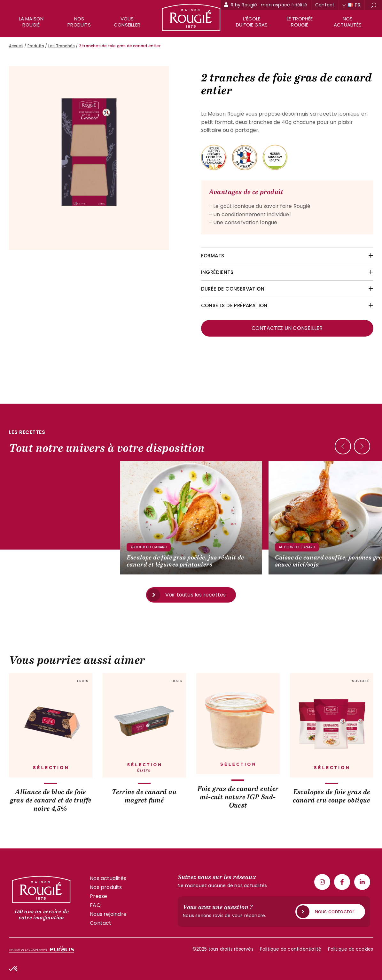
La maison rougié (31, 22)
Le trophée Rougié (300, 22)
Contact (325, 5)
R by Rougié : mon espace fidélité (269, 5)
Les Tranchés (62, 46)
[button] (362, 446)
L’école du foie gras (252, 22)
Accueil (16, 46)
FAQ (95, 905)
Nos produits (79, 22)
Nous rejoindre (108, 914)
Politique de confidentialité (291, 949)
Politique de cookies (351, 949)
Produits (36, 46)
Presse (98, 896)
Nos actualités (348, 22)
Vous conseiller (127, 22)
